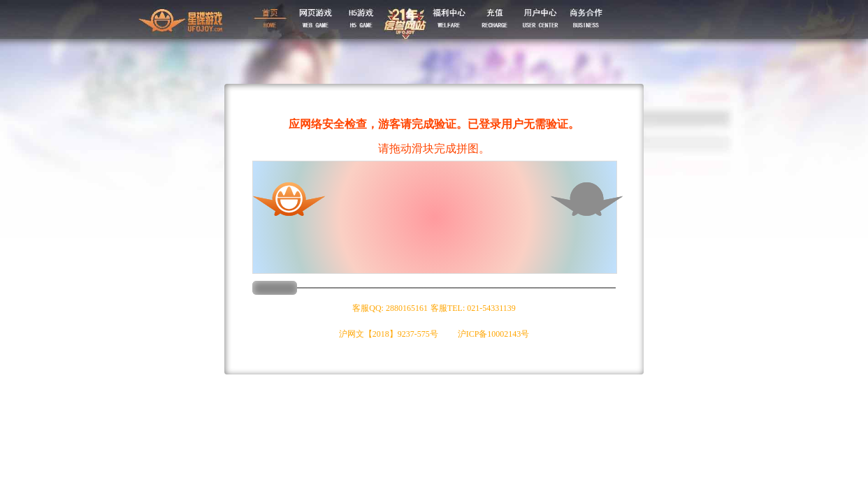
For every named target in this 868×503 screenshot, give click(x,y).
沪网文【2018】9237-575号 (389, 334)
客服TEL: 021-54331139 (473, 308)
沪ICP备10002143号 (494, 334)
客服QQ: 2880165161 (390, 308)
